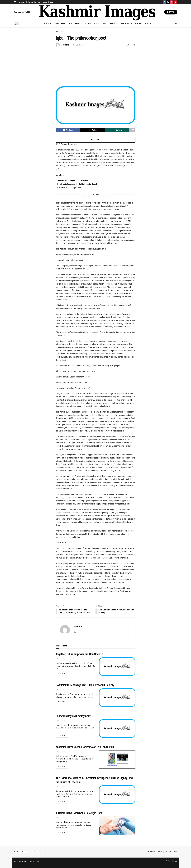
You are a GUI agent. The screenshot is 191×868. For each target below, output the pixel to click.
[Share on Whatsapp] (117, 130)
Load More (95, 195)
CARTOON (139, 24)
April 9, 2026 (60, 659)
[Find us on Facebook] (164, 2)
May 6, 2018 (76, 45)
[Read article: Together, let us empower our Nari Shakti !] (117, 667)
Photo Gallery (127, 24)
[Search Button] (176, 24)
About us (22, 2)
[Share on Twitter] (93, 130)
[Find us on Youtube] (176, 2)
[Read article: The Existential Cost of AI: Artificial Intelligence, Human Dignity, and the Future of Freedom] (117, 795)
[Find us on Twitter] (168, 2)
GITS (39, 862)
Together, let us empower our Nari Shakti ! (74, 180)
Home (57, 31)
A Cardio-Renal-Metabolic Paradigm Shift (79, 813)
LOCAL (70, 24)
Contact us (29, 2)
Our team (37, 2)
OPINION (113, 24)
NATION (88, 24)
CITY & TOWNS (60, 24)
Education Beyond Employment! (70, 188)
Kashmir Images (24, 862)
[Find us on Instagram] (172, 2)
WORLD (96, 24)
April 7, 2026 (60, 721)
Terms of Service (47, 2)
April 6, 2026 (60, 752)
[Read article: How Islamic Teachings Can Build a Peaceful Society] (117, 698)
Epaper (171, 12)
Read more (63, 674)
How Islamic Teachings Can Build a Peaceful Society (78, 184)
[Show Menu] (15, 2)
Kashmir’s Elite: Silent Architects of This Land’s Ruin (85, 747)
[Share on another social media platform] (133, 130)
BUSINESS (79, 24)
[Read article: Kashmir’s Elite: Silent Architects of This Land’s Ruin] (117, 760)
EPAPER (148, 24)
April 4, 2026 (60, 818)
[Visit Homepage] (97, 12)
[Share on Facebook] (68, 130)
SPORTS (105, 24)
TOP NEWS (48, 24)
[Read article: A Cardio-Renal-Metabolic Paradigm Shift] (117, 826)
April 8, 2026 (60, 690)
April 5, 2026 (60, 787)
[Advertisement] (96, 65)
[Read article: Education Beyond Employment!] (117, 729)
